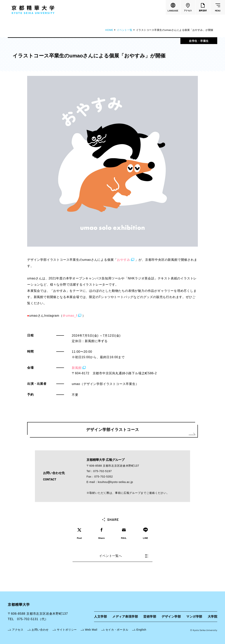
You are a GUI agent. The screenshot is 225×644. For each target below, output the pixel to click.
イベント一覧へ (124, 556)
